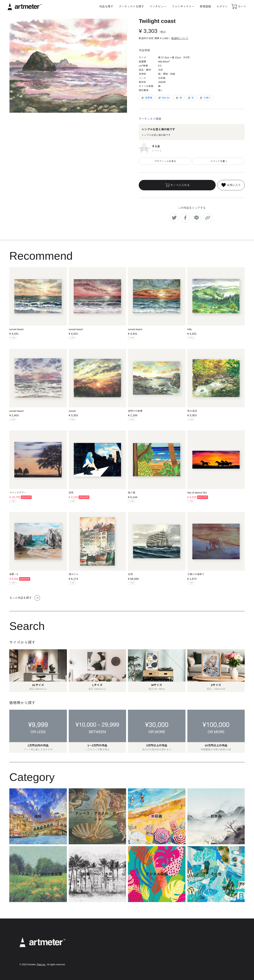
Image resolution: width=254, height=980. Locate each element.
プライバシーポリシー (161, 944)
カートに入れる (177, 185)
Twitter (203, 945)
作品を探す (106, 6)
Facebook (205, 951)
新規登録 (205, 6)
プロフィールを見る (165, 161)
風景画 (147, 98)
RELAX (164, 98)
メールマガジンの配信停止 (164, 954)
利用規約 (154, 939)
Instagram (205, 939)
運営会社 (154, 959)
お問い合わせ (156, 964)
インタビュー (158, 6)
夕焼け (205, 98)
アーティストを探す (131, 6)
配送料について (180, 38)
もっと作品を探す (25, 598)
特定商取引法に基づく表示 (164, 949)
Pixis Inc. (41, 965)
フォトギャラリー (183, 6)
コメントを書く (219, 161)
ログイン (222, 6)
